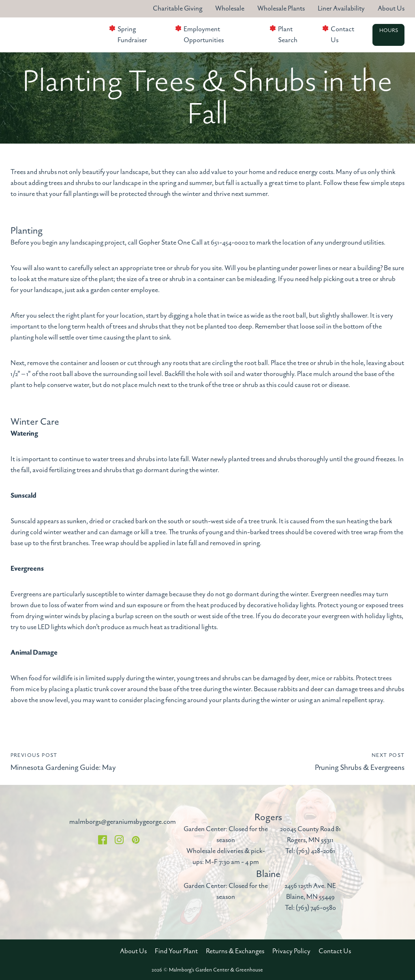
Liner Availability (341, 9)
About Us (391, 9)
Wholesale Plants (281, 9)
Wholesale (230, 9)
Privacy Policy (291, 951)
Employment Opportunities (204, 35)
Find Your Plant (176, 951)
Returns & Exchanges (235, 951)
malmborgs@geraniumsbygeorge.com (123, 822)
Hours (389, 31)
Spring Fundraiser (132, 35)
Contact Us (342, 35)
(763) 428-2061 (316, 851)
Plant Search (288, 35)
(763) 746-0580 (316, 908)
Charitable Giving (178, 9)
